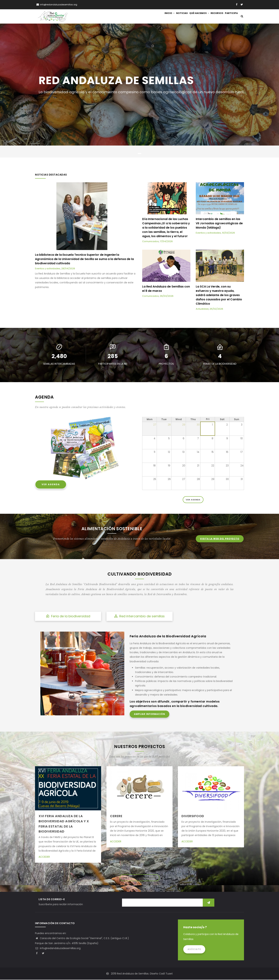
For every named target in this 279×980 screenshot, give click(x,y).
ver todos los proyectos (140, 878)
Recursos (214, 17)
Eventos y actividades (48, 269)
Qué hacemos (194, 17)
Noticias (175, 17)
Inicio (160, 17)
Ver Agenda (51, 485)
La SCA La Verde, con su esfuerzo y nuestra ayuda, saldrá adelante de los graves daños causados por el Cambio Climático (219, 295)
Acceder (44, 857)
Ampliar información (150, 714)
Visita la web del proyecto (220, 539)
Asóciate (194, 950)
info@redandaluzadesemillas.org (58, 949)
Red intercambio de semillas (139, 616)
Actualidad (202, 309)
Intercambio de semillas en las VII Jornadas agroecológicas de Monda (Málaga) (219, 223)
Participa (230, 17)
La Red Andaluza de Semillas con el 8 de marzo (166, 289)
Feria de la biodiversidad (68, 616)
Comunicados (150, 242)
